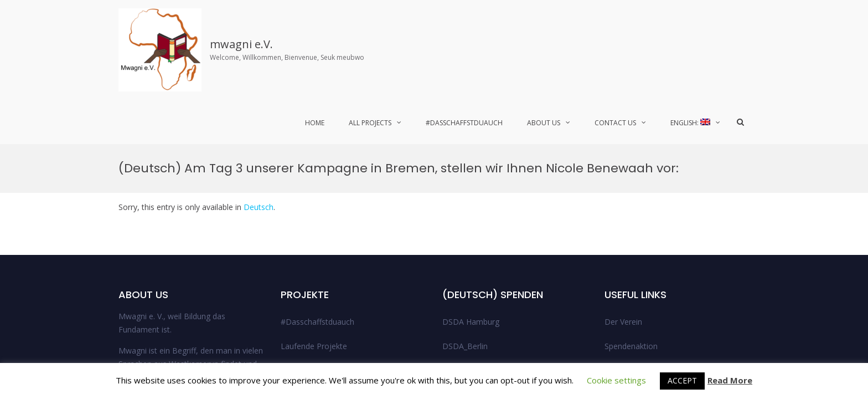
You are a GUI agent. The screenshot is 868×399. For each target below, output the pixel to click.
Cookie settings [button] (616, 380)
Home (315, 123)
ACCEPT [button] (682, 380)
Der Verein (623, 178)
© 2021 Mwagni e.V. (651, 343)
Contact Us (615, 123)
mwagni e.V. (241, 44)
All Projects (370, 123)
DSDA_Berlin (465, 202)
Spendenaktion (631, 202)
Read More (730, 380)
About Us (544, 123)
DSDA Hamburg (471, 178)
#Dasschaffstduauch (464, 123)
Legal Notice (627, 226)
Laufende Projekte (314, 202)
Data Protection (633, 251)
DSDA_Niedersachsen (481, 251)
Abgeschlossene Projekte (326, 226)
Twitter (739, 343)
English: (690, 123)
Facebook (705, 343)
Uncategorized (468, 275)
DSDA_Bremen (469, 226)
